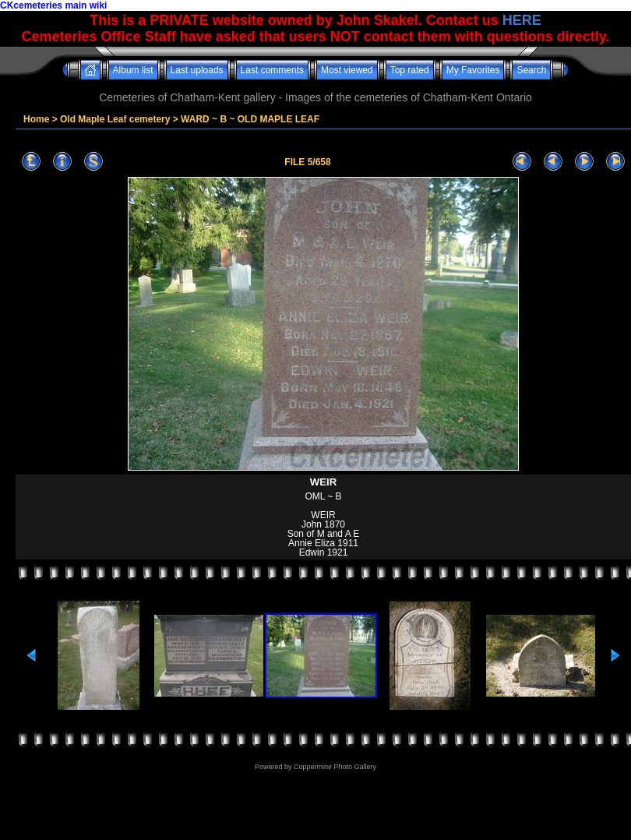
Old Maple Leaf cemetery (115, 119)
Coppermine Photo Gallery (335, 767)
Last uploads (197, 70)
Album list (133, 70)
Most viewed (347, 70)
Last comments (272, 70)
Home (36, 119)
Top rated (410, 70)
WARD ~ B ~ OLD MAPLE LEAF (250, 119)
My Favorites (473, 70)
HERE (522, 20)
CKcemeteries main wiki (53, 5)
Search (531, 70)
